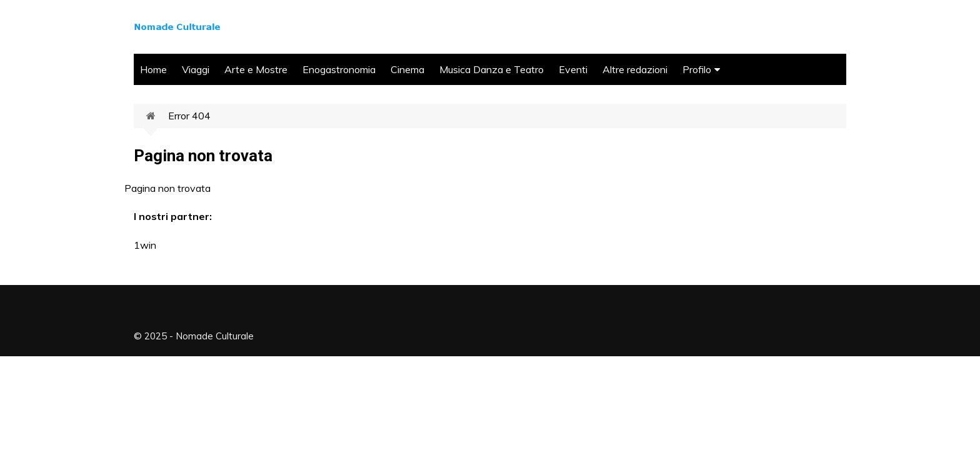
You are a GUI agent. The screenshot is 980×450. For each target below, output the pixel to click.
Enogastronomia (339, 69)
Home (153, 69)
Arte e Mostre (256, 69)
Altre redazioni (635, 69)
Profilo (697, 69)
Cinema (407, 69)
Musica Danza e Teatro (492, 69)
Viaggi (196, 69)
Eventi (573, 69)
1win (145, 245)
